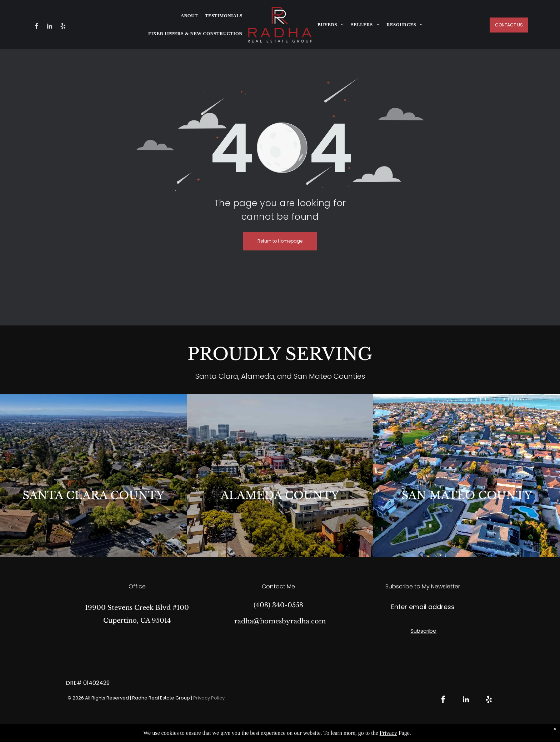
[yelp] (63, 27)
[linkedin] (50, 27)
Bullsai (359, 731)
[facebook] (37, 27)
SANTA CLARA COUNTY (93, 495)
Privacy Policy (209, 698)
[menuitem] (189, 16)
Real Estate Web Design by (319, 731)
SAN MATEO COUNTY (467, 495)
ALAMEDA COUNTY (280, 495)
